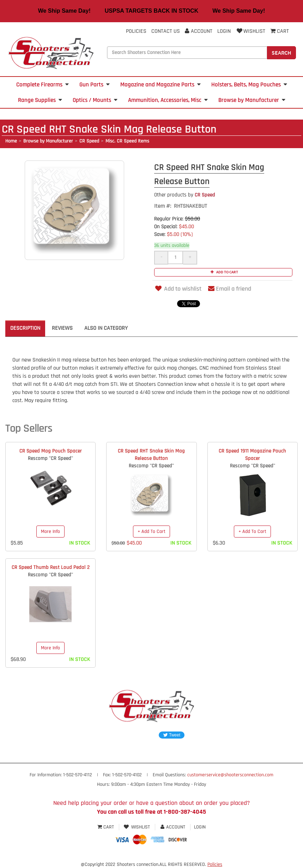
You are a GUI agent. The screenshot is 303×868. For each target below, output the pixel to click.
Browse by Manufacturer (252, 100)
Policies (136, 31)
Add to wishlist (178, 289)
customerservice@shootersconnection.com (230, 775)
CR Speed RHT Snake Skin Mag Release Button (151, 455)
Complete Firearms (43, 85)
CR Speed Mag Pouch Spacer (51, 451)
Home (11, 141)
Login (224, 31)
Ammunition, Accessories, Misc (168, 100)
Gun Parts (95, 85)
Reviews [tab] (62, 328)
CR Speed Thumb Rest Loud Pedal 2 (51, 567)
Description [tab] (25, 328)
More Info (50, 532)
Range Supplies (40, 100)
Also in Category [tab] (106, 328)
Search (281, 53)
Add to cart (223, 272)
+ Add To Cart (151, 532)
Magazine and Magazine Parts (160, 85)
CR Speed (89, 141)
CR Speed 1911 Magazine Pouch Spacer (252, 455)
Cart (106, 827)
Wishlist (250, 31)
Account (199, 31)
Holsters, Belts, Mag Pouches (249, 85)
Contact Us (166, 31)
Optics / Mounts (95, 100)
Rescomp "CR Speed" (50, 458)
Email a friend (230, 289)
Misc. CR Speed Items (127, 141)
